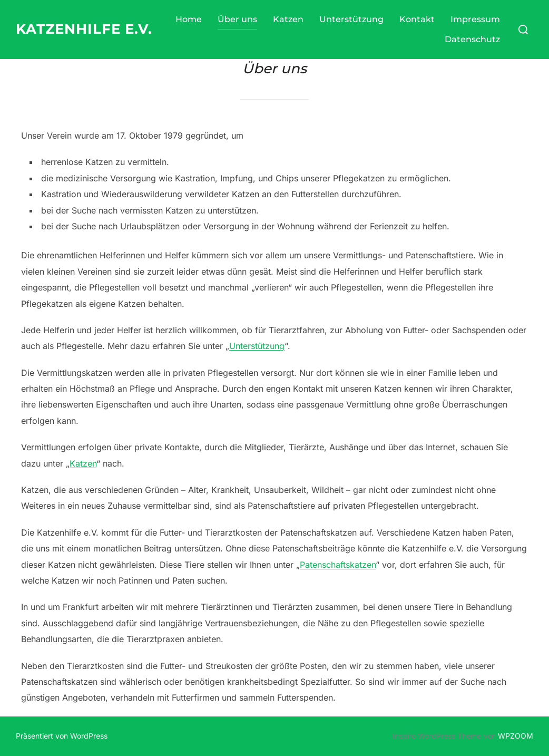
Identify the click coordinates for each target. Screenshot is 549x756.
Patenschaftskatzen (338, 565)
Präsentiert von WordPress (62, 736)
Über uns (237, 19)
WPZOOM (516, 736)
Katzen (288, 19)
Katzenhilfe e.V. (84, 29)
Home (189, 19)
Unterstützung (351, 19)
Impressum (475, 19)
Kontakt (417, 19)
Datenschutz (472, 39)
